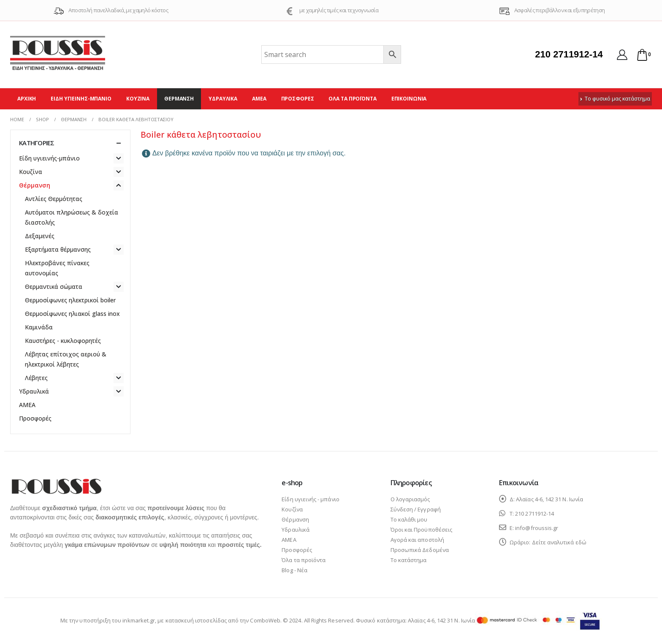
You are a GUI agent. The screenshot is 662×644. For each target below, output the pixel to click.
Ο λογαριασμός (410, 499)
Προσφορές (298, 99)
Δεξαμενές (40, 236)
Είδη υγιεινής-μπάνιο (81, 99)
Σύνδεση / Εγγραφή (416, 509)
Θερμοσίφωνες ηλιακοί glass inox (72, 314)
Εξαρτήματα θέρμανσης (58, 249)
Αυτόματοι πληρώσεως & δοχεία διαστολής (72, 217)
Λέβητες (36, 378)
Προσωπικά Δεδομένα (420, 550)
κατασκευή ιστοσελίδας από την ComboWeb (223, 620)
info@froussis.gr (537, 528)
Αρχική (27, 99)
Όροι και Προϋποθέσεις (421, 530)
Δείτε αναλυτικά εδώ (559, 542)
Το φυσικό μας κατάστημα (615, 99)
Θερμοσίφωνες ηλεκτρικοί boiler (70, 300)
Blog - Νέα (294, 570)
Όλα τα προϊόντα (352, 99)
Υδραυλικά (223, 99)
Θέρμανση (179, 99)
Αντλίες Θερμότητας (54, 199)
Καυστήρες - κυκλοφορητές (63, 341)
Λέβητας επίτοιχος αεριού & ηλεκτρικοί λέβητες (66, 359)
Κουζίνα (138, 99)
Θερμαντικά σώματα (54, 287)
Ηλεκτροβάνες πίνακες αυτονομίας (57, 268)
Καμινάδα (39, 327)
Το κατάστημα (409, 560)
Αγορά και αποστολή (417, 540)
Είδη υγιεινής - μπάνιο (310, 499)
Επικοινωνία (409, 99)
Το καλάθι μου (409, 519)
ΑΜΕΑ (259, 99)
